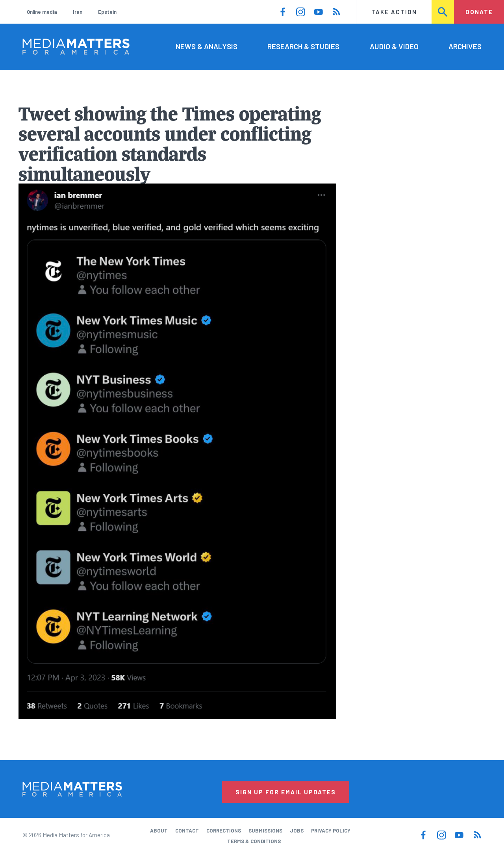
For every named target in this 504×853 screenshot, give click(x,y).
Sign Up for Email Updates (286, 792)
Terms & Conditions (254, 841)
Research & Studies (303, 46)
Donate (479, 12)
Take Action (394, 12)
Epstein (107, 12)
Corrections (224, 831)
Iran (78, 12)
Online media (42, 12)
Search (443, 12)
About (159, 831)
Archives (465, 46)
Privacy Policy (331, 831)
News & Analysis (207, 46)
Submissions (265, 831)
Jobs (297, 831)
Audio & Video (394, 46)
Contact (187, 831)
